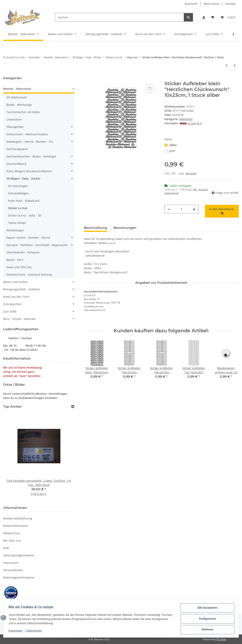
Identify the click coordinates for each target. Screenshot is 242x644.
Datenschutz (35, 632)
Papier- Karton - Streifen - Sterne (28, 238)
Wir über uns (12, 541)
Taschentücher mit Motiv (23, 112)
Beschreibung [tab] (95, 228)
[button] (204, 17)
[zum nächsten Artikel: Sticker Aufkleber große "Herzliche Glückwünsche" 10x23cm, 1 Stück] (235, 65)
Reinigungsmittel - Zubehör (22, 289)
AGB (6, 548)
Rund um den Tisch (16, 297)
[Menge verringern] (169, 209)
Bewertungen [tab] (125, 228)
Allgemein (186, 119)
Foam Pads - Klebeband (24, 201)
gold (172, 151)
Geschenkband (16, 164)
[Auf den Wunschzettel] (150, 88)
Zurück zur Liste (15, 57)
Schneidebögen (18, 193)
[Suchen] (119, 17)
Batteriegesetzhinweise (19, 577)
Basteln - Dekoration (17, 89)
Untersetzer (14, 119)
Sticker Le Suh (18, 208)
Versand (191, 173)
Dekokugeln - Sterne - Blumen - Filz (30, 142)
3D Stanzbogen (18, 186)
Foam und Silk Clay (19, 267)
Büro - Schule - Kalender (20, 319)
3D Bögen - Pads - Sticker (23, 179)
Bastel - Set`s (15, 260)
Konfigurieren (206, 619)
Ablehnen (206, 630)
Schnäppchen (12, 304)
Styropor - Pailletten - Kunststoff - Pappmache (37, 245)
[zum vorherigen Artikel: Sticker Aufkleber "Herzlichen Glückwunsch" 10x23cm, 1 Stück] (227, 65)
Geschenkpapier (17, 149)
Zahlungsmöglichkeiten (19, 555)
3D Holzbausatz (17, 97)
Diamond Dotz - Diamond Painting (29, 275)
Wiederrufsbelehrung (18, 518)
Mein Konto (211, 4)
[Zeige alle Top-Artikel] (73, 407)
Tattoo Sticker (17, 223)
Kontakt (231, 4)
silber (173, 145)
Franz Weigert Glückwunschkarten (29, 171)
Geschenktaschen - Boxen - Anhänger (31, 156)
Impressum (17, 632)
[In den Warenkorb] (87, 79)
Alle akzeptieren (206, 609)
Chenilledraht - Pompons (23, 252)
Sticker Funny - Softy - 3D (25, 215)
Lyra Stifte (10, 311)
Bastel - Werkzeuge (19, 105)
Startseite (191, 4)
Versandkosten (13, 570)
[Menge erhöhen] (194, 209)
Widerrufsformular (16, 526)
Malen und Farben (16, 282)
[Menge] (181, 209)
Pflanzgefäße (15, 127)
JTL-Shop (221, 639)
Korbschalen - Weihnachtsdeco (27, 134)
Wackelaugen (15, 230)
